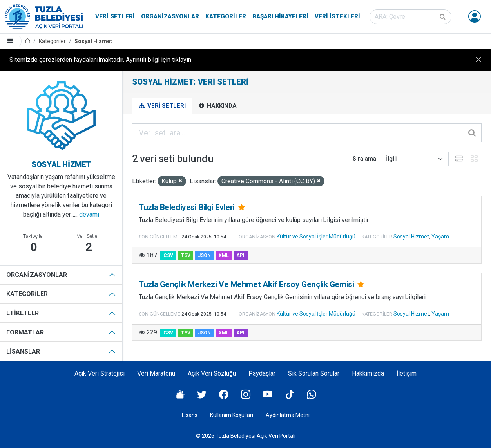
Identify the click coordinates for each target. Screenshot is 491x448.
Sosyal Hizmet (93, 41)
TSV (186, 255)
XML (224, 255)
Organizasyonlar (170, 16)
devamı (89, 214)
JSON (204, 255)
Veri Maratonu (156, 373)
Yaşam (440, 237)
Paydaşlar (262, 373)
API (240, 255)
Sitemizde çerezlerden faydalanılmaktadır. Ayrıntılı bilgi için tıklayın (100, 60)
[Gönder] (443, 17)
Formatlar (25, 332)
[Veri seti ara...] (307, 133)
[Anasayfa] (27, 41)
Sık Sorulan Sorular (314, 373)
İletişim (407, 373)
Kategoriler (226, 16)
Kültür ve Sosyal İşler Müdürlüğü (316, 237)
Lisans (190, 415)
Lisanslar (23, 351)
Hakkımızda (368, 373)
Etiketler (23, 313)
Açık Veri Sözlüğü (212, 373)
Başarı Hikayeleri (280, 16)
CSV (168, 255)
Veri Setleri (115, 16)
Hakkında (218, 106)
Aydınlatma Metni (288, 415)
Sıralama (364, 159)
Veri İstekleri (337, 16)
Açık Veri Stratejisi (100, 373)
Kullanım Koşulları (232, 415)
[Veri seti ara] (410, 17)
